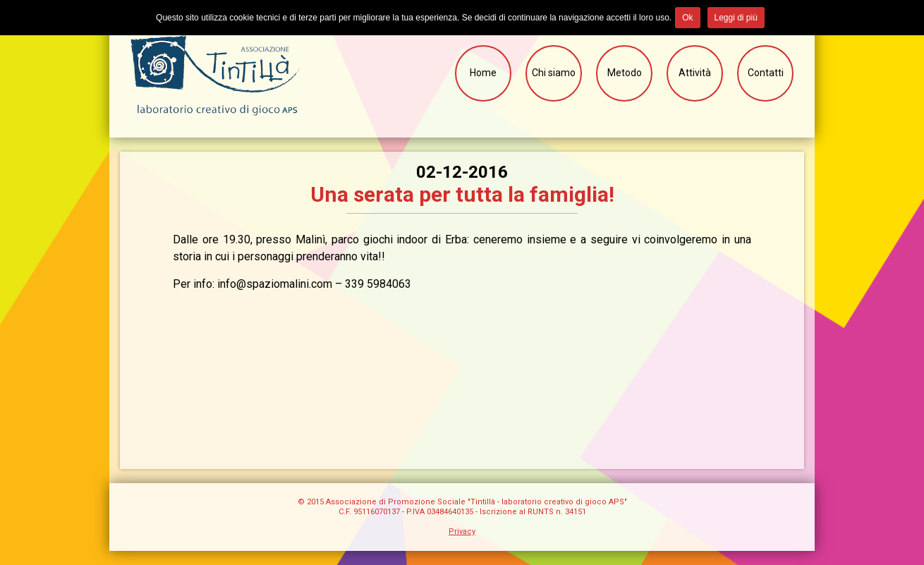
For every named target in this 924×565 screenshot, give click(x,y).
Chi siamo (554, 73)
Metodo (625, 73)
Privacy (462, 531)
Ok (687, 18)
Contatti (766, 73)
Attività (695, 73)
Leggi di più (736, 18)
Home (483, 73)
